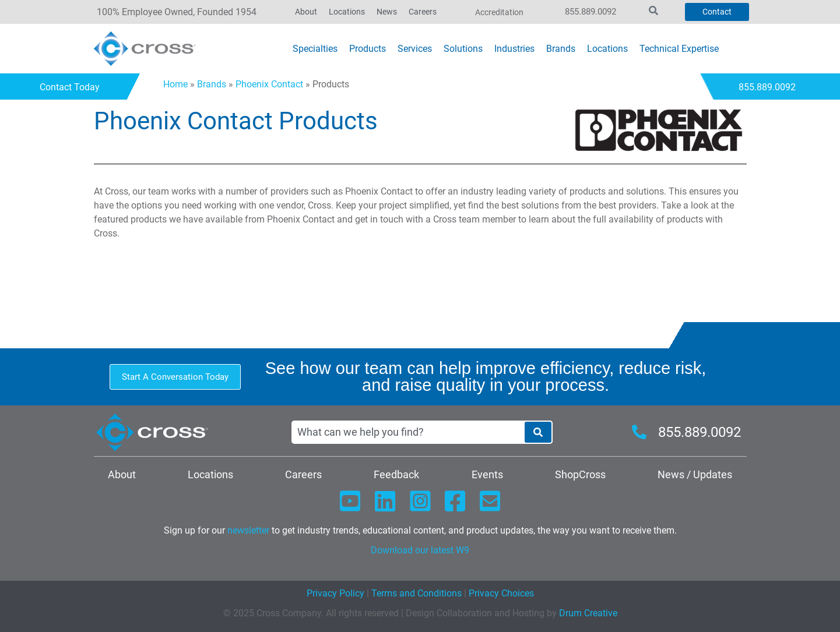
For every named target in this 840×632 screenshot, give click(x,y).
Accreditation (499, 12)
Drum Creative (588, 613)
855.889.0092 (591, 12)
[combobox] (407, 432)
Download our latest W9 (420, 550)
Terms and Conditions (415, 593)
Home (175, 84)
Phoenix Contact (269, 84)
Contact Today (73, 87)
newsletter (248, 530)
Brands (212, 84)
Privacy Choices (501, 593)
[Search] (538, 432)
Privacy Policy (335, 593)
